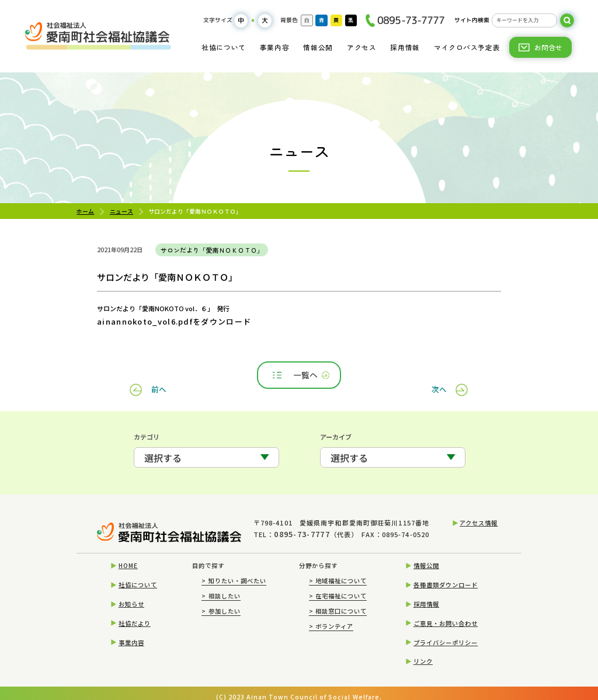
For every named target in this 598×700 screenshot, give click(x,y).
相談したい (221, 586)
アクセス (361, 47)
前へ (160, 373)
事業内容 (274, 47)
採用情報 (405, 47)
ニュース (121, 211)
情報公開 (318, 47)
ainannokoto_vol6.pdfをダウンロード (154, 322)
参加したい (221, 602)
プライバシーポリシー (446, 633)
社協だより (135, 614)
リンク (423, 652)
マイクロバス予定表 (467, 47)
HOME (128, 557)
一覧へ (300, 374)
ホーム (85, 211)
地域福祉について (338, 572)
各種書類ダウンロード (446, 576)
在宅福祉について (338, 586)
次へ (438, 373)
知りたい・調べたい (234, 572)
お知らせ (131, 595)
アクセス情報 (479, 520)
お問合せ (548, 47)
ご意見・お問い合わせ (446, 614)
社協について (224, 47)
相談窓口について (338, 602)
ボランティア (331, 617)
